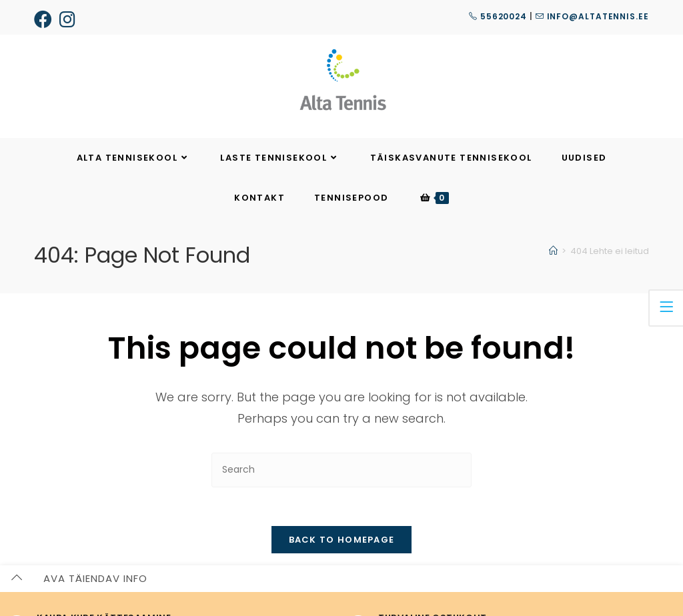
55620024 (498, 16)
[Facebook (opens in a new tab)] (45, 19)
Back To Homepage (342, 542)
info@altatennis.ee (592, 16)
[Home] (553, 251)
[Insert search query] (341, 470)
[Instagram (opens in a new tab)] (68, 19)
